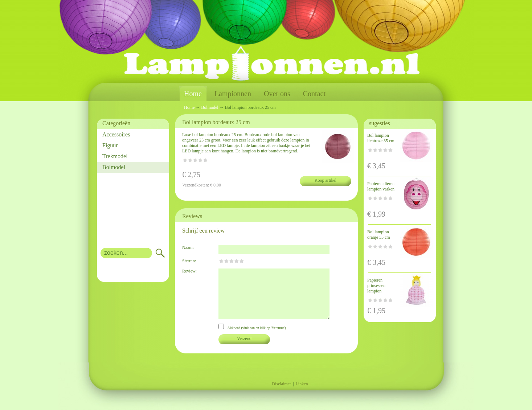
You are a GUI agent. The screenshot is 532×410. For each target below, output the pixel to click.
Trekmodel (115, 156)
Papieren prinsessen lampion (376, 286)
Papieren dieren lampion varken (381, 186)
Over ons (277, 94)
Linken (302, 384)
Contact (314, 94)
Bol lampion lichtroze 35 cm (381, 138)
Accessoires (116, 134)
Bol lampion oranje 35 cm (379, 235)
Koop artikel (326, 180)
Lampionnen (233, 94)
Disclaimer (281, 384)
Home (193, 94)
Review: (189, 271)
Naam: (188, 247)
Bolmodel (114, 167)
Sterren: (189, 261)
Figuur (110, 145)
